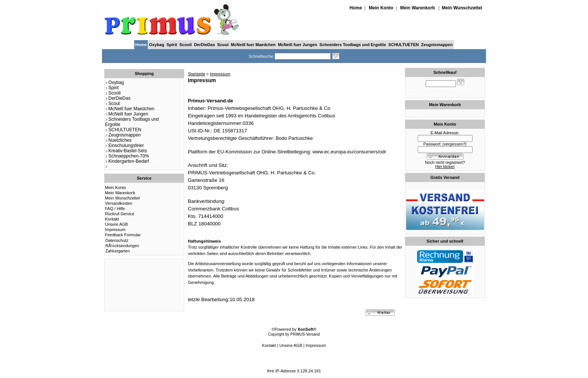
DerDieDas (204, 45)
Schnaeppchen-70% (127, 156)
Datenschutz (117, 240)
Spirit (172, 45)
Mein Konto (381, 8)
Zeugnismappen (437, 45)
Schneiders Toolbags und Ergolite (353, 45)
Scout (223, 45)
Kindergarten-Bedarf (127, 161)
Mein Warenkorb (418, 8)
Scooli (185, 45)
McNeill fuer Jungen (298, 45)
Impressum (115, 229)
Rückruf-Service (120, 214)
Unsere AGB (116, 224)
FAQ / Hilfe (115, 208)
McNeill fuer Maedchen (253, 45)
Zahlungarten (118, 251)
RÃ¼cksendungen (122, 246)
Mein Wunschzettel (462, 8)
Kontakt (112, 219)
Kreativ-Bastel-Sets (126, 151)
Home (356, 8)
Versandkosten (119, 203)
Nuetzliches (118, 140)
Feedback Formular (123, 235)
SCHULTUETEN (404, 45)
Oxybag (157, 45)
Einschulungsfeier (124, 145)
